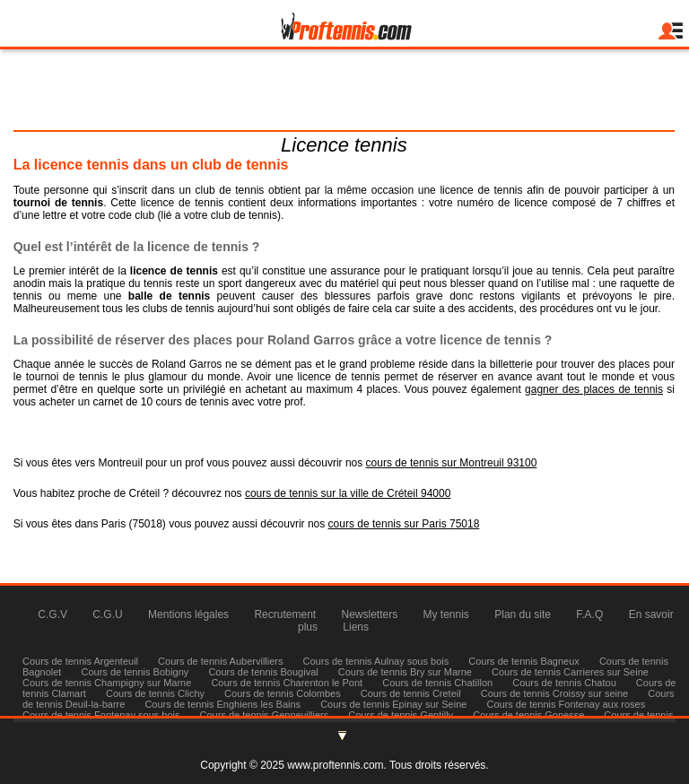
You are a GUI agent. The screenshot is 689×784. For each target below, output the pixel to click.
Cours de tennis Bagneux (524, 661)
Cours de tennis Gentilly (401, 715)
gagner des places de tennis (594, 389)
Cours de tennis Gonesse (528, 715)
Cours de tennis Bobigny (135, 672)
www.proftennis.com (335, 765)
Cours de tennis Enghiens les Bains (222, 704)
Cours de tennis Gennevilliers (265, 715)
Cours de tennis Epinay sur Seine (393, 704)
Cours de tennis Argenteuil (80, 661)
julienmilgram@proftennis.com (344, 96)
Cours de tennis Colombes (283, 693)
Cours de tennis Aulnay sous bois (376, 661)
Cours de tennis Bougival (263, 672)
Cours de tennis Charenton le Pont (287, 683)
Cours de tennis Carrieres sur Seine (570, 672)
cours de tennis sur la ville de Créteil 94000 (348, 493)
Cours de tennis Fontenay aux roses (566, 704)
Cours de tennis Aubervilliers (220, 661)
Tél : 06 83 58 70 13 (344, 118)
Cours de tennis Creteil (411, 693)
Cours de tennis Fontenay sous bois (101, 715)
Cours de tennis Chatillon (437, 683)
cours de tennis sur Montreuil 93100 (452, 463)
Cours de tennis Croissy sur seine (554, 693)
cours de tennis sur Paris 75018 (404, 524)
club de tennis (230, 190)
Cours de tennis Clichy (157, 693)
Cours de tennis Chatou (564, 683)
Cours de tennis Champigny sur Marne (107, 683)
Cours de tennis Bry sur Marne (405, 672)
